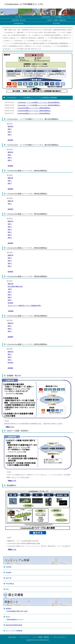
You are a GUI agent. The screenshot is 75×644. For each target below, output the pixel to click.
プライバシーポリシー (60, 637)
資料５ (10, 235)
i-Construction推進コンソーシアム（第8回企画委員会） (34, 111)
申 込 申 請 (56, 23)
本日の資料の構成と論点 (15, 286)
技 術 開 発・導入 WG (19, 20)
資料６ (10, 238)
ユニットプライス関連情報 (14, 631)
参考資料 (10, 303)
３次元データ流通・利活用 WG (56, 20)
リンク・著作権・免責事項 (41, 637)
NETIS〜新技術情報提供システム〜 (15, 618)
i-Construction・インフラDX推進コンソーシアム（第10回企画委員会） (39, 105)
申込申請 (9, 567)
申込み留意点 (10, 584)
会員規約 (9, 572)
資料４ (10, 232)
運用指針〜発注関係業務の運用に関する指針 (17, 610)
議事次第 (10, 126)
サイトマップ (25, 637)
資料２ (10, 132)
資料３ (10, 135)
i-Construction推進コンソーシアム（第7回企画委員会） (34, 113)
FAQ (7, 589)
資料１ (10, 129)
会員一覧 (9, 578)
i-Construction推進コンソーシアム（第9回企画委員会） (34, 108)
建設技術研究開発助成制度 (14, 625)
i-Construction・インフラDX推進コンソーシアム (56, 17)
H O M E (19, 17)
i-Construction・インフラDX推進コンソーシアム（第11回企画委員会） (39, 102)
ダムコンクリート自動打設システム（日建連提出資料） (25, 306)
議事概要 (10, 140)
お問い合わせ (12, 637)
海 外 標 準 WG (19, 23)
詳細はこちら (10, 427)
